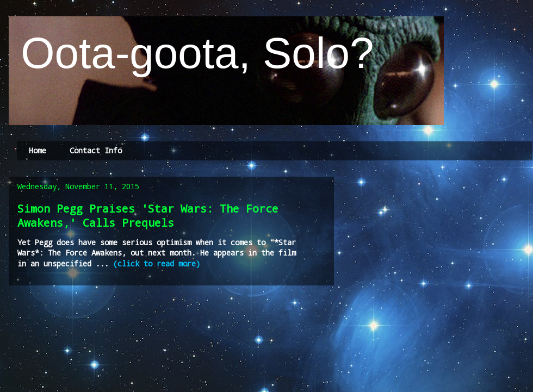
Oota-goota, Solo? (191, 53)
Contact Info (96, 150)
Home (38, 150)
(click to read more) (157, 263)
